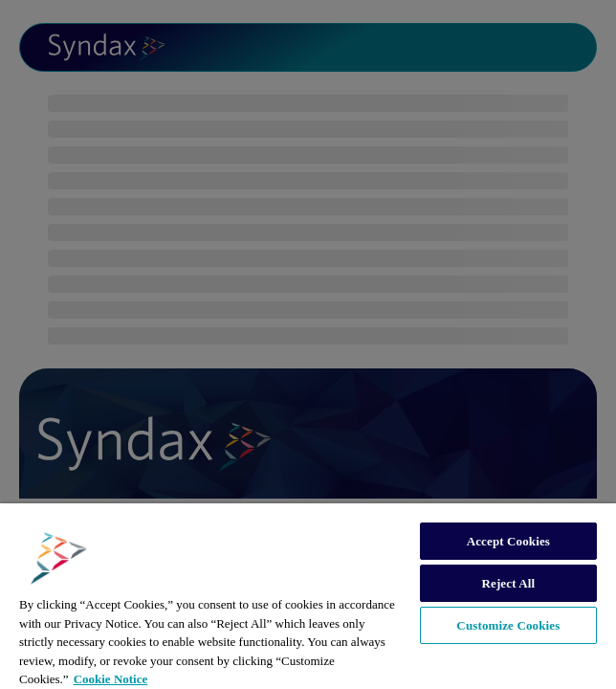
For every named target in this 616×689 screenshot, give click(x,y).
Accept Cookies (508, 541)
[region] (308, 596)
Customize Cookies (508, 625)
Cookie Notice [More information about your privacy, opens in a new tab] (111, 679)
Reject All (508, 583)
